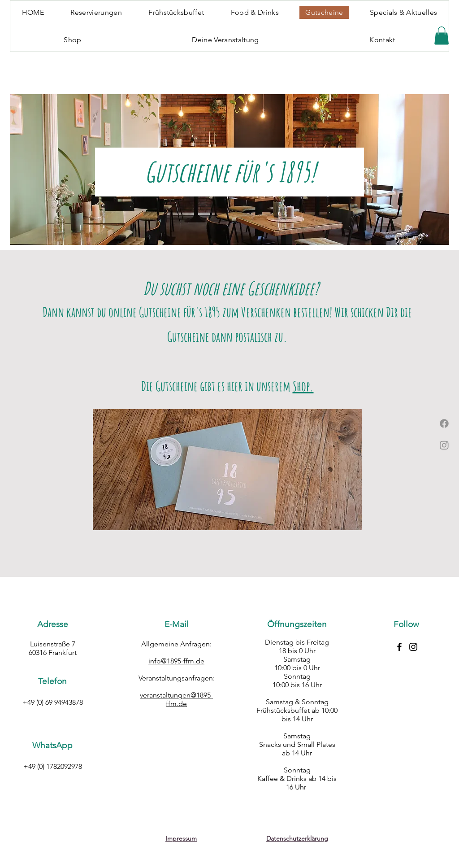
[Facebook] (444, 423)
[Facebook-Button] (399, 647)
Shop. (303, 386)
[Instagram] (444, 445)
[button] (442, 36)
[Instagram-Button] (413, 647)
